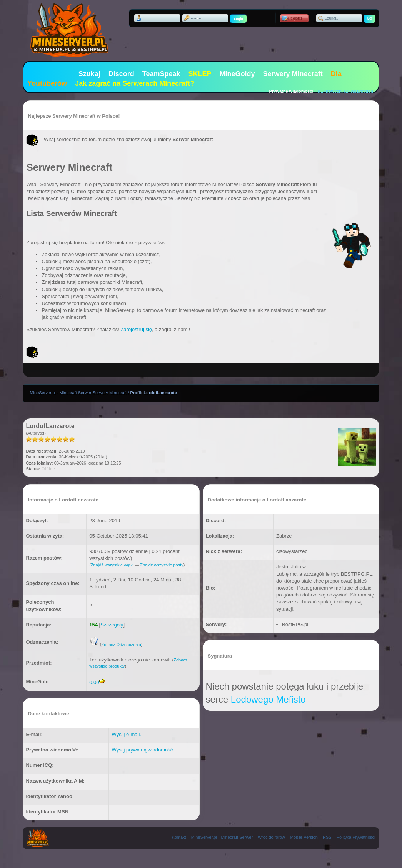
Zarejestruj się (136, 329)
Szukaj (89, 74)
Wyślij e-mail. (127, 734)
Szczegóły (112, 625)
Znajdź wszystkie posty (162, 565)
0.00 (97, 682)
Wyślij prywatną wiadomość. (143, 750)
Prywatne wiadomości (291, 91)
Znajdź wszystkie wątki (112, 565)
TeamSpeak (161, 74)
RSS (327, 837)
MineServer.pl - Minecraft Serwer (222, 837)
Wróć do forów (271, 837)
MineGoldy (237, 74)
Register (295, 18)
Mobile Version (304, 837)
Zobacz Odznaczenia (121, 645)
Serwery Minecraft (293, 74)
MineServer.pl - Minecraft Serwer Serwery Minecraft (78, 393)
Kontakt (179, 837)
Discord (121, 74)
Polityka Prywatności (356, 837)
